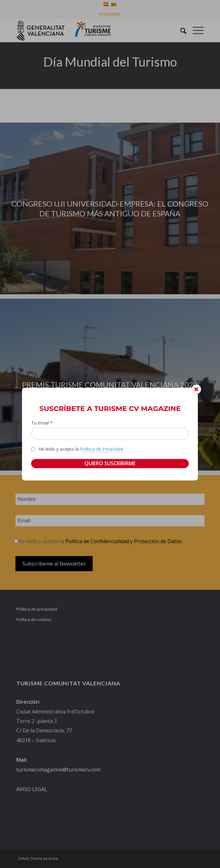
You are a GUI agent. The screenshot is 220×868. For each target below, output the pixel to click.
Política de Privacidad (102, 449)
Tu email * (42, 423)
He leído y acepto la (81, 449)
